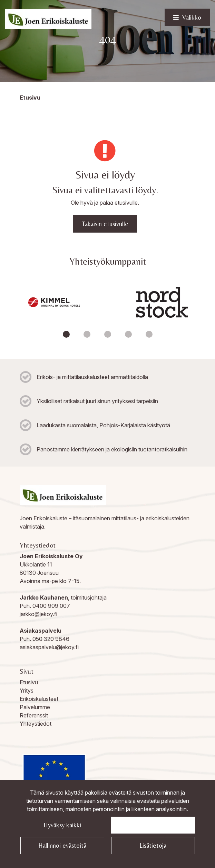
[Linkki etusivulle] (48, 19)
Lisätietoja (153, 845)
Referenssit (34, 715)
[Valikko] (187, 18)
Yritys (27, 691)
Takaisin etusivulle (105, 224)
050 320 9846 (51, 639)
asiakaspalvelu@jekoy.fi (49, 647)
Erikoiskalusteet (39, 699)
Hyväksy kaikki (62, 825)
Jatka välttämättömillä (153, 825)
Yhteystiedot (36, 724)
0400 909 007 (51, 606)
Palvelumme (35, 707)
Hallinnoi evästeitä (62, 845)
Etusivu (29, 682)
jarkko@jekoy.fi (38, 614)
